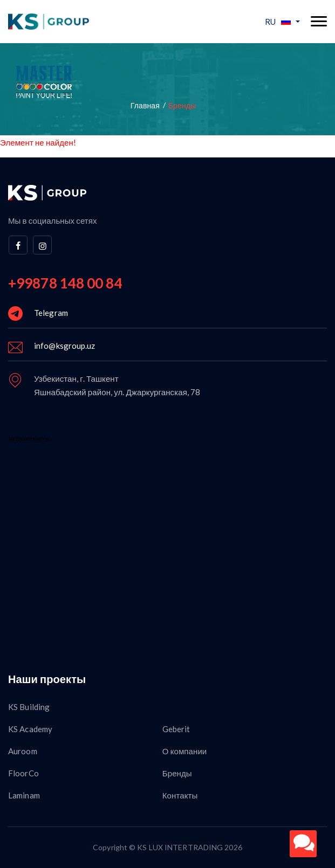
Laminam (24, 795)
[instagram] (42, 245)
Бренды (177, 773)
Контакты (180, 795)
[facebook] (18, 245)
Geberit (176, 729)
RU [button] (278, 22)
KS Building (29, 707)
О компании (185, 751)
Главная (145, 105)
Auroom (23, 751)
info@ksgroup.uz (65, 346)
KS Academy (30, 729)
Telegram (51, 313)
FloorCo (23, 773)
